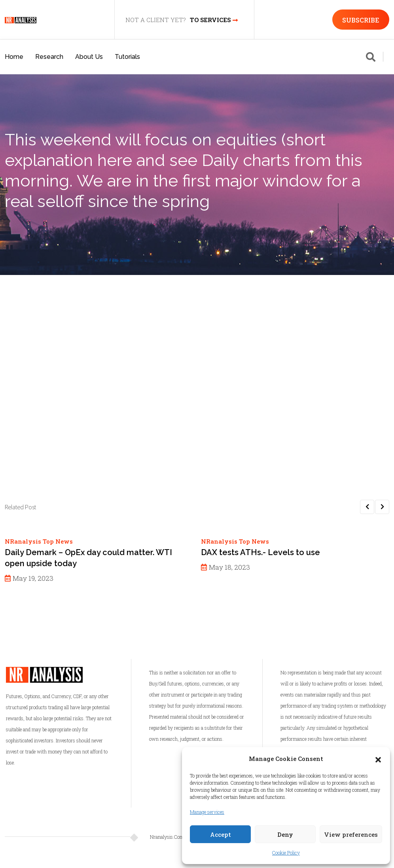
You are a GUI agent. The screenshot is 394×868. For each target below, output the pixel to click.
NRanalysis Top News (39, 541)
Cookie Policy (286, 853)
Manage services (207, 812)
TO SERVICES (210, 20)
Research (49, 57)
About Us (89, 57)
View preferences (351, 834)
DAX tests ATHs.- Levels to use (260, 552)
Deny (285, 834)
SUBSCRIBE (361, 20)
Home (14, 57)
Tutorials (127, 57)
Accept (221, 834)
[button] (378, 759)
